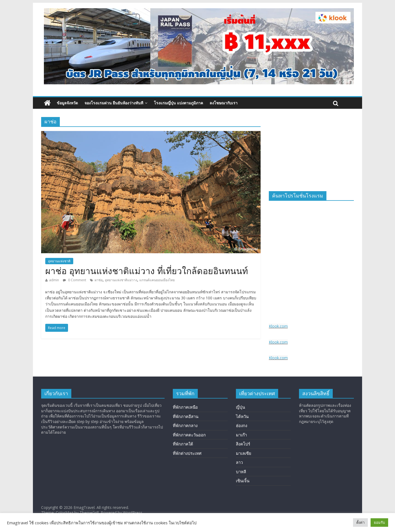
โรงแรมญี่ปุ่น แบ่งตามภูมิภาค (178, 103)
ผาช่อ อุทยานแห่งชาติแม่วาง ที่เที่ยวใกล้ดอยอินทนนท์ (147, 271)
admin (54, 280)
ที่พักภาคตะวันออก (189, 435)
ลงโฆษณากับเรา (224, 103)
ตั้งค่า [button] (360, 522)
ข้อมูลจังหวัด (67, 103)
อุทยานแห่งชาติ (59, 261)
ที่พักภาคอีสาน (186, 416)
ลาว (239, 462)
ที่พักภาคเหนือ (185, 407)
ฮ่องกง (242, 425)
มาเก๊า (241, 435)
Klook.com (278, 326)
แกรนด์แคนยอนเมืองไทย (157, 280)
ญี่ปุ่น (240, 407)
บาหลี (241, 472)
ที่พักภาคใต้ (183, 444)
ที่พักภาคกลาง (185, 425)
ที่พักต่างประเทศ (187, 453)
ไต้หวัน (242, 416)
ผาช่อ (99, 280)
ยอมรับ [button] (379, 522)
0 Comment (74, 280)
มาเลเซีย (244, 453)
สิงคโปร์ (243, 444)
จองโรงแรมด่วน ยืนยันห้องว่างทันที (114, 103)
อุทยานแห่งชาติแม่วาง (121, 280)
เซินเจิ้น (243, 481)
